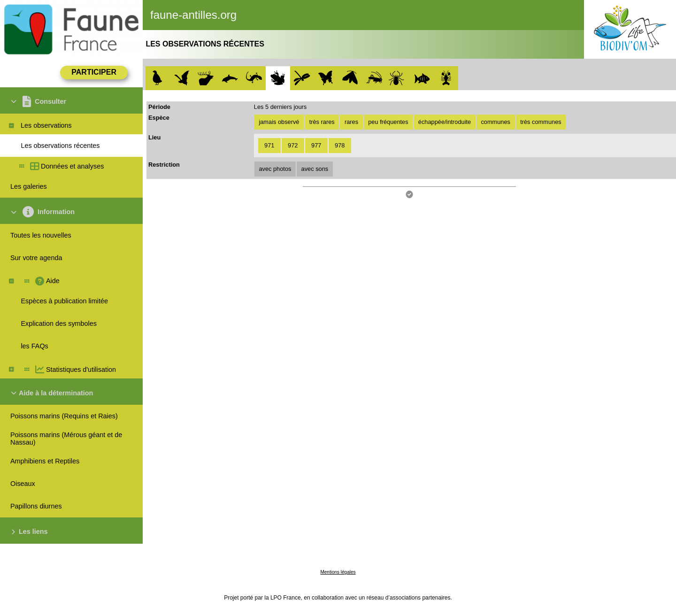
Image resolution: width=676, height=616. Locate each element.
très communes (541, 122)
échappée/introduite (445, 122)
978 (340, 145)
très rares (322, 122)
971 (269, 145)
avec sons (315, 169)
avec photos (275, 169)
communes (495, 122)
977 (316, 145)
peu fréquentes (388, 122)
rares (351, 122)
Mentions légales (338, 572)
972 (293, 145)
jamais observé (279, 122)
